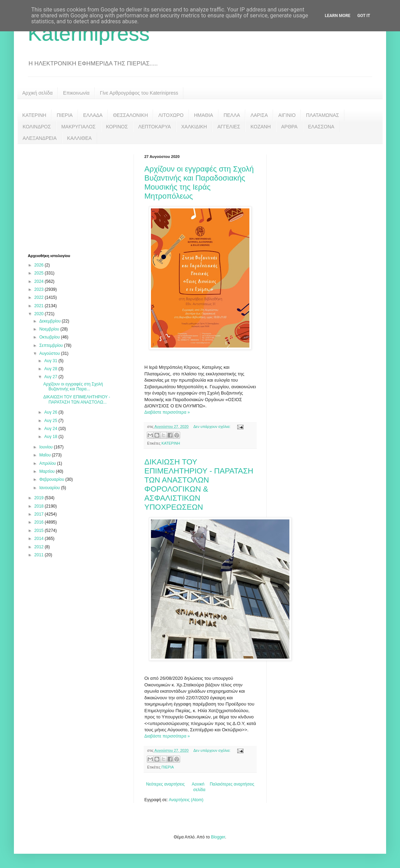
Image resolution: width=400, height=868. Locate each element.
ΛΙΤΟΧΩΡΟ (171, 115)
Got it (364, 16)
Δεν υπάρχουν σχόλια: (213, 427)
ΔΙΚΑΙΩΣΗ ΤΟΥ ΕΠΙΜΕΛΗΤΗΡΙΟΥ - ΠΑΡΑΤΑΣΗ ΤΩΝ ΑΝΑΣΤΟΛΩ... (77, 399)
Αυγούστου (50, 353)
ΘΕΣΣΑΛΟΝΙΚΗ (130, 115)
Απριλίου (48, 463)
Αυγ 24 (51, 429)
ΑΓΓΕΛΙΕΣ (229, 127)
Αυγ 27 (51, 377)
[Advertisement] (80, 198)
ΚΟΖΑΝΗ (261, 127)
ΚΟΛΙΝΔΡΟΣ (37, 127)
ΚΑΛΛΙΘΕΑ (79, 138)
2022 (40, 297)
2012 (40, 547)
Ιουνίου (47, 447)
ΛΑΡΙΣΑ (259, 115)
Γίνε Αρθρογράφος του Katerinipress (139, 93)
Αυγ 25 (51, 421)
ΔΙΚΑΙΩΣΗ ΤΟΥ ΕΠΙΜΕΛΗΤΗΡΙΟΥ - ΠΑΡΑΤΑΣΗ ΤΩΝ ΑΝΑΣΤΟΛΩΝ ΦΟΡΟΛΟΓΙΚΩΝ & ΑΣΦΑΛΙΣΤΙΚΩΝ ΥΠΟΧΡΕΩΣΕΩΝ (199, 484)
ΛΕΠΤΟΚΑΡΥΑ (154, 127)
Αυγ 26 (51, 412)
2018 (40, 506)
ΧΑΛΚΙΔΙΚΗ (194, 127)
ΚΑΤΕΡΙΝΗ (34, 115)
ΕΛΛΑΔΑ (93, 115)
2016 (40, 522)
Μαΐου (46, 455)
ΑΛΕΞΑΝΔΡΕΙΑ (40, 138)
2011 (40, 555)
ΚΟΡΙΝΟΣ (117, 127)
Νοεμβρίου (50, 329)
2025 (40, 273)
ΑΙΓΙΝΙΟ (287, 115)
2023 (40, 289)
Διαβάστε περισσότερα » (167, 412)
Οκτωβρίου (50, 337)
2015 (40, 531)
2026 (40, 265)
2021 (40, 306)
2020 (40, 314)
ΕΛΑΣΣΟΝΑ (321, 127)
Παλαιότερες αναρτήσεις (232, 784)
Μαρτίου (48, 471)
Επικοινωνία (76, 93)
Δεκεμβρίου (51, 321)
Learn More (338, 16)
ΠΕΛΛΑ (232, 115)
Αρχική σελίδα (37, 93)
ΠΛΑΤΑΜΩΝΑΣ (323, 115)
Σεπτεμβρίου (52, 345)
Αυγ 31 (51, 361)
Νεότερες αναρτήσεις (165, 784)
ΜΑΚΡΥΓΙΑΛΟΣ (78, 127)
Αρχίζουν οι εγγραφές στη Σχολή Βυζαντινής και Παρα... (73, 387)
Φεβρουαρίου (52, 479)
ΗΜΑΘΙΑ (204, 115)
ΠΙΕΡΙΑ (65, 115)
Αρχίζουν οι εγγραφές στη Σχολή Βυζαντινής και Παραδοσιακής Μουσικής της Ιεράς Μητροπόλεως (199, 182)
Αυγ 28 (51, 369)
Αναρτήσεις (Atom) (186, 800)
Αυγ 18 (51, 437)
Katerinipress (89, 34)
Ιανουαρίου (50, 488)
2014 (40, 539)
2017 (40, 514)
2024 (40, 281)
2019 (40, 498)
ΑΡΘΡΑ (289, 127)
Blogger (218, 837)
